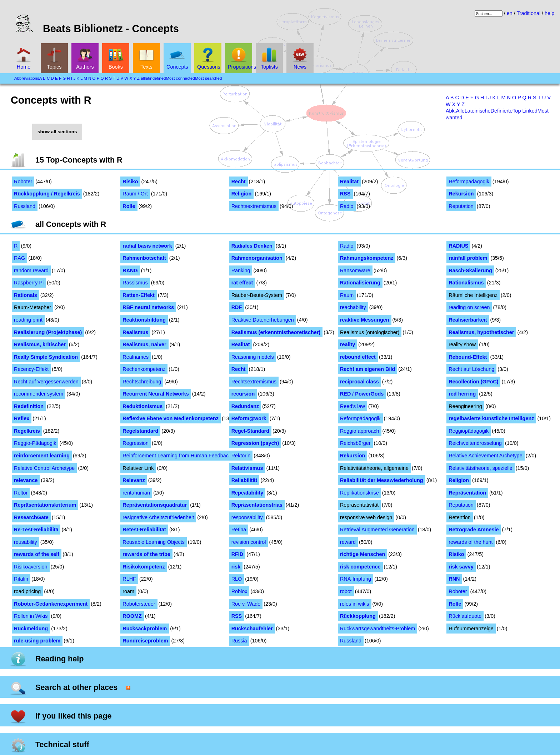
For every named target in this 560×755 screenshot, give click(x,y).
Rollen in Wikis (31, 616)
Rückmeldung (31, 629)
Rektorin (241, 456)
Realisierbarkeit (468, 320)
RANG (130, 270)
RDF (237, 307)
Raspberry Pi (29, 283)
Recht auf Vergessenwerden (46, 382)
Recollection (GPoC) (473, 382)
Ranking (241, 270)
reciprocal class (359, 382)
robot (346, 591)
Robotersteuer (139, 604)
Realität (349, 182)
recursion (243, 394)
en (510, 13)
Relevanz (134, 480)
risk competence (360, 567)
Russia (239, 641)
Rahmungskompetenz (367, 258)
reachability (353, 307)
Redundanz (245, 406)
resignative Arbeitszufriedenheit (158, 517)
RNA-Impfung (356, 579)
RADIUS (458, 246)
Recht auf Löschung (471, 369)
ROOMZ (132, 616)
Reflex (22, 418)
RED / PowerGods (362, 394)
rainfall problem (468, 258)
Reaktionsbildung (144, 320)
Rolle (129, 206)
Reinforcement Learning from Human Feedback (177, 456)
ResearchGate (31, 517)
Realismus (135, 332)
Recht (239, 182)
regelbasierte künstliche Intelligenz (491, 418)
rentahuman (136, 493)
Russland (25, 206)
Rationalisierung (360, 283)
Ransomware (355, 270)
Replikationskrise (359, 493)
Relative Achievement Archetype (485, 456)
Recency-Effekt (31, 369)
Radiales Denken (252, 246)
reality (347, 344)
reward (348, 542)
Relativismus (247, 468)
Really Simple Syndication (46, 357)
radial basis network (147, 246)
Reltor (21, 493)
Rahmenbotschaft (144, 258)
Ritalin (21, 579)
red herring (462, 394)
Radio (347, 206)
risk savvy (461, 567)
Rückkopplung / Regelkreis (47, 194)
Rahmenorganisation (257, 258)
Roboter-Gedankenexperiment (51, 604)
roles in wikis (355, 604)
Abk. (451, 111)
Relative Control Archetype (44, 468)
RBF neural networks (148, 307)
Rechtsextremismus (254, 206)
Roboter (23, 182)
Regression (136, 443)
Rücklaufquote (465, 616)
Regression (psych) (255, 443)
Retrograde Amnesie (474, 530)
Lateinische (478, 111)
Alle (460, 111)
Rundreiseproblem (145, 641)
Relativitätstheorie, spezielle (480, 468)
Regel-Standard (250, 431)
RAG (19, 258)
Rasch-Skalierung (470, 270)
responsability (247, 517)
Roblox (239, 591)
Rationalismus (466, 283)
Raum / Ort (135, 194)
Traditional (528, 13)
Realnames (136, 357)
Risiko (130, 182)
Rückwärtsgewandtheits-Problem (377, 629)
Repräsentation (467, 493)
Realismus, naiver (144, 344)
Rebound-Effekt (468, 357)
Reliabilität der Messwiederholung (382, 480)
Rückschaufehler (252, 629)
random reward (31, 270)
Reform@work (249, 418)
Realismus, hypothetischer (481, 332)
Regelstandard (140, 431)
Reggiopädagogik (469, 431)
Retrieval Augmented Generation (377, 530)
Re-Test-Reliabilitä (36, 530)
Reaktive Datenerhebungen (263, 320)
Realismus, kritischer (40, 344)
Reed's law (352, 406)
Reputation (461, 206)
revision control (249, 542)
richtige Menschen (362, 554)
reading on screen (469, 307)
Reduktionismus (142, 406)
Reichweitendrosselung (475, 443)
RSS (345, 194)
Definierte (502, 111)
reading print (28, 320)
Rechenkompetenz (144, 369)
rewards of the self (37, 554)
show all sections (57, 132)
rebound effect (358, 357)
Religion (242, 194)
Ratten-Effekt (139, 295)
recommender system (39, 394)
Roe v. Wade (246, 604)
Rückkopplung (358, 616)
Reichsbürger (355, 443)
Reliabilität (244, 480)
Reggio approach (360, 431)
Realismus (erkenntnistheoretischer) (276, 332)
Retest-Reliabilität (144, 530)
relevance (26, 480)
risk (236, 567)
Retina (239, 530)
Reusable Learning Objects (154, 542)
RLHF (129, 579)
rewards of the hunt (471, 542)
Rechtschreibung (142, 382)
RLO (237, 579)
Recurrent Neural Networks (156, 394)
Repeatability (247, 493)
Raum (347, 295)
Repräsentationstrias (257, 505)
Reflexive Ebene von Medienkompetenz (171, 418)
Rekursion (461, 194)
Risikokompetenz (144, 567)
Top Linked (525, 111)
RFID (237, 554)
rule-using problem (37, 641)
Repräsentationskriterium (45, 505)
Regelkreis (27, 431)
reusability (26, 542)
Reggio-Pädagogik (35, 443)
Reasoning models (253, 357)
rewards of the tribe (146, 554)
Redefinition (29, 406)
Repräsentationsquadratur (155, 505)
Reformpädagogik (469, 182)
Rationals (26, 295)
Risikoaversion (31, 567)
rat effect (242, 283)
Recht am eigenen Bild (367, 369)
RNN (454, 579)
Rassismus (135, 283)
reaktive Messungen (365, 320)
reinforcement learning (42, 456)
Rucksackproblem (145, 629)
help (549, 13)
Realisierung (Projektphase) (48, 332)
